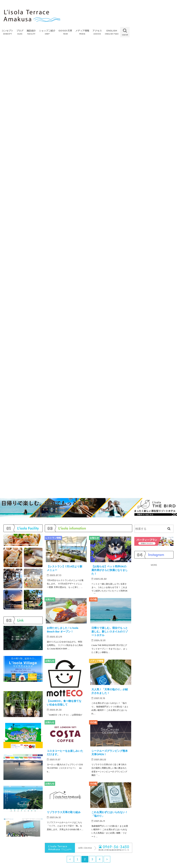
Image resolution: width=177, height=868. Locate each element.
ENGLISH (112, 32)
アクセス (97, 32)
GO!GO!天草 (65, 32)
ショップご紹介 (47, 32)
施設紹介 (31, 32)
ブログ (20, 32)
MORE (154, 567)
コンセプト (7, 32)
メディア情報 (82, 32)
